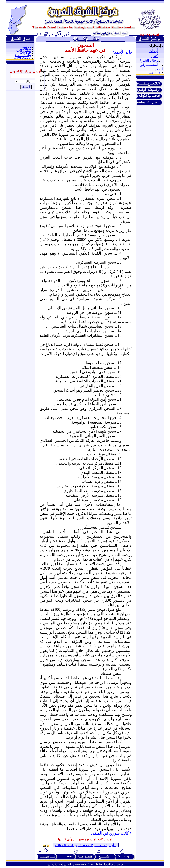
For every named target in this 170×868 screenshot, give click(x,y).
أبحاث (153, 51)
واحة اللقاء (23, 55)
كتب (155, 56)
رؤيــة (26, 46)
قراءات (25, 52)
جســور (155, 72)
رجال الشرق (148, 60)
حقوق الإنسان (20, 58)
